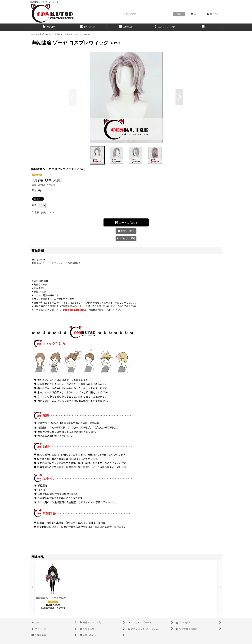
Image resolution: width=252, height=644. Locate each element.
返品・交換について (43, 212)
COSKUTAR (74, 263)
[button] (203, 27)
